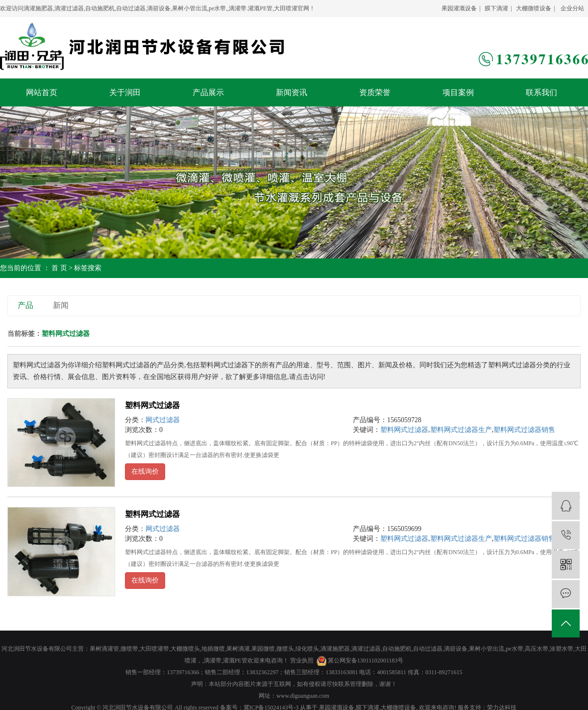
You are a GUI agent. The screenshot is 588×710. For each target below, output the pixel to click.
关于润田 (125, 92)
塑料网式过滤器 (152, 405)
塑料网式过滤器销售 (524, 430)
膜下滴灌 (496, 8)
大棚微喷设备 (534, 8)
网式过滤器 (163, 420)
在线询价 (145, 471)
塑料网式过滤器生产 (461, 430)
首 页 (59, 268)
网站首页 (42, 92)
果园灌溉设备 (459, 8)
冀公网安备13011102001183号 (366, 660)
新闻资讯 (292, 92)
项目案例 (458, 92)
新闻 (61, 305)
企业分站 (572, 8)
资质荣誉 (375, 92)
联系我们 (541, 92)
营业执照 (302, 660)
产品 (25, 305)
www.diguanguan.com (303, 696)
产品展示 (208, 92)
